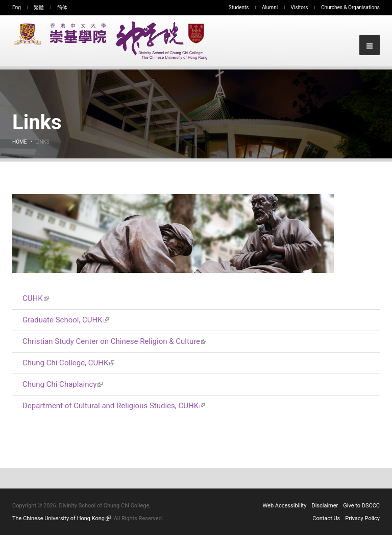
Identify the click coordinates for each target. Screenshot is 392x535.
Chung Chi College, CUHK (68, 363)
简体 (62, 7)
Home (19, 142)
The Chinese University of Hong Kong (62, 518)
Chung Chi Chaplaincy (63, 384)
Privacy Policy (362, 518)
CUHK (36, 298)
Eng (17, 7)
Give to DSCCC (361, 506)
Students (239, 7)
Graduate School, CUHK (66, 320)
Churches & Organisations (350, 7)
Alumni (270, 7)
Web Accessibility (285, 506)
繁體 (39, 7)
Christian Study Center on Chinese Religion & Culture (114, 341)
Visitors (300, 7)
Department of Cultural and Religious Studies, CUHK (114, 406)
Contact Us (326, 518)
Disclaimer (325, 506)
